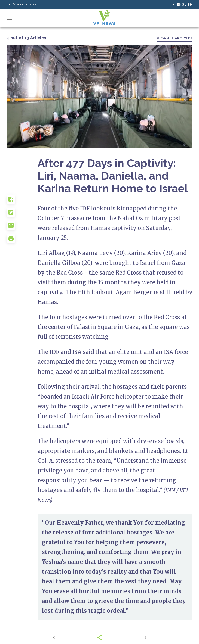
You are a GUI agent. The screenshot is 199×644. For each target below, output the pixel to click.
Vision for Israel (22, 4)
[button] (22, 201)
